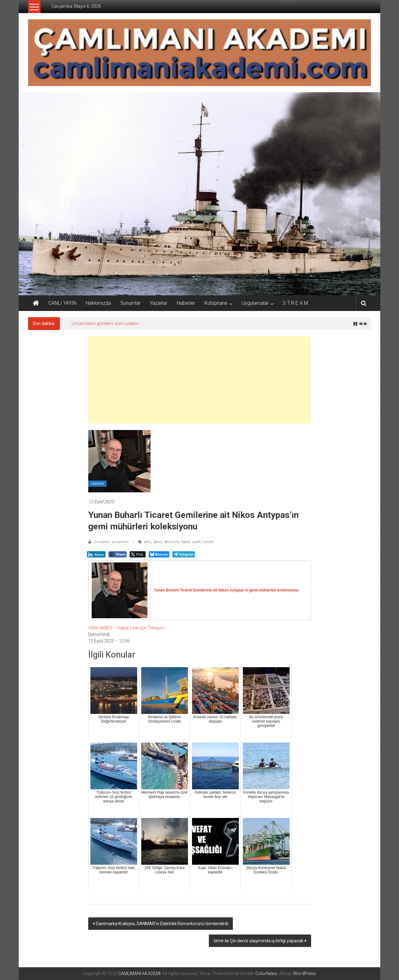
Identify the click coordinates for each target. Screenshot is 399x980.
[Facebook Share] (118, 554)
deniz (158, 542)
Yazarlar (159, 303)
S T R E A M (295, 303)
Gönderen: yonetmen (111, 542)
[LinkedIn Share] (96, 554)
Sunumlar (130, 303)
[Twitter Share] (138, 554)
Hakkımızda (98, 303)
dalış (148, 542)
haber (185, 542)
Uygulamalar (255, 303)
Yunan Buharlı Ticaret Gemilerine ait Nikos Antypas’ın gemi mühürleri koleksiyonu (226, 590)
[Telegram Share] (184, 554)
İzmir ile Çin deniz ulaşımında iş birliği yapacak (258, 941)
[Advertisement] (200, 380)
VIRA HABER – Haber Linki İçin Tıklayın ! (126, 628)
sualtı (196, 542)
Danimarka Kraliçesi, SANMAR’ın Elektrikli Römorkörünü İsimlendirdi (162, 924)
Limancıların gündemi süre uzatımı (105, 323)
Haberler (186, 303)
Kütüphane (216, 303)
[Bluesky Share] (159, 554)
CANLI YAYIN (62, 303)
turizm (208, 542)
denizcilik (172, 542)
